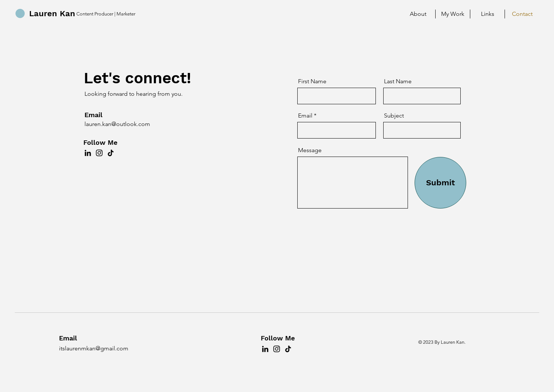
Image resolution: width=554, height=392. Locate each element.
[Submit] (440, 183)
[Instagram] (99, 153)
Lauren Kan (52, 13)
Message (310, 150)
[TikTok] (111, 153)
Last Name (398, 81)
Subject (394, 116)
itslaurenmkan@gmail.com (94, 348)
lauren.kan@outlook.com (117, 124)
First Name (312, 81)
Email (305, 116)
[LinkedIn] (88, 153)
